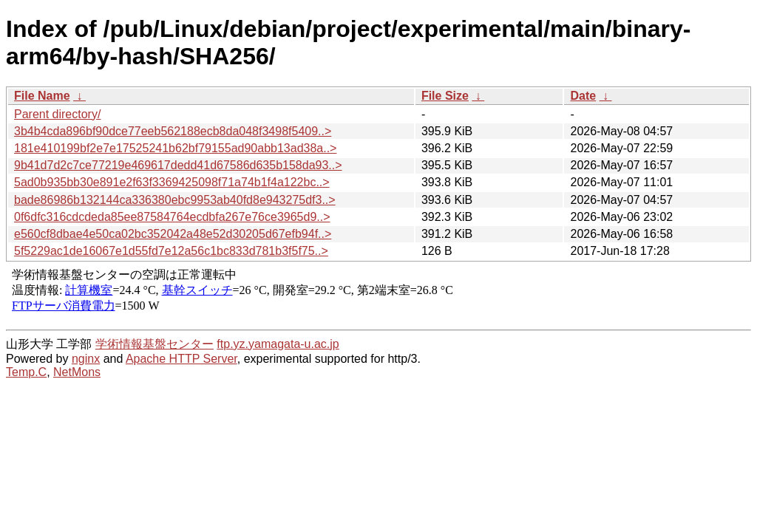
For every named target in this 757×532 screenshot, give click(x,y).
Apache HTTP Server (181, 359)
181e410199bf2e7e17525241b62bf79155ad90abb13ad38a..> (175, 148)
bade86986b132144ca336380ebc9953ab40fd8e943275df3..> (175, 200)
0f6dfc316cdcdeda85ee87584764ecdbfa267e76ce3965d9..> (172, 217)
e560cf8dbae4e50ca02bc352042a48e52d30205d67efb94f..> (173, 234)
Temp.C (26, 372)
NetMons (77, 372)
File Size (445, 96)
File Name (42, 96)
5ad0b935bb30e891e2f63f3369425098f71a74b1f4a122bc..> (172, 182)
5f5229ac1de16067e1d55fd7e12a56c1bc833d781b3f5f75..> (171, 251)
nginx (86, 359)
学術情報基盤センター (155, 344)
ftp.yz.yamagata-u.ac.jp (278, 344)
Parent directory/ (57, 114)
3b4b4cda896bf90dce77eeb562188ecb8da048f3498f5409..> (173, 131)
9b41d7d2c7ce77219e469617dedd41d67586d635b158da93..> (178, 165)
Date (583, 96)
